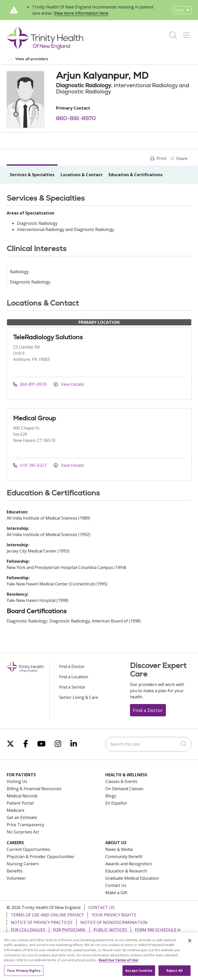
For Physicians (69, 930)
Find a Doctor (72, 666)
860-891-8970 (76, 118)
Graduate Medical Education (132, 878)
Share (179, 158)
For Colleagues (28, 930)
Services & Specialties (32, 175)
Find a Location (74, 677)
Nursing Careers (23, 864)
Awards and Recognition (129, 864)
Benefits (15, 871)
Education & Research (126, 871)
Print (158, 158)
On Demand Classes (124, 789)
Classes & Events (121, 781)
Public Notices (110, 930)
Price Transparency (25, 825)
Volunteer (16, 878)
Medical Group (35, 418)
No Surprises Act (23, 832)
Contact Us (116, 885)
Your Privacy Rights (114, 915)
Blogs (111, 796)
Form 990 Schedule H (158, 930)
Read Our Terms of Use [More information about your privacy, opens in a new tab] (118, 965)
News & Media (119, 849)
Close (182, 10)
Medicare (16, 810)
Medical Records (22, 796)
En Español (116, 803)
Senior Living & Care (79, 697)
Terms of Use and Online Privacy (47, 915)
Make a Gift (116, 893)
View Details (69, 384)
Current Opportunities (28, 849)
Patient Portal (20, 803)
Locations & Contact (82, 175)
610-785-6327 (30, 465)
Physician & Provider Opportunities (40, 857)
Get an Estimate (22, 817)
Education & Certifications (136, 175)
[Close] (190, 946)
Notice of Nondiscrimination (114, 922)
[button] (187, 33)
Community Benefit (124, 857)
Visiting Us (17, 781)
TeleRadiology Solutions (48, 337)
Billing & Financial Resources (34, 789)
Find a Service (72, 687)
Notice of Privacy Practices (42, 922)
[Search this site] (148, 744)
